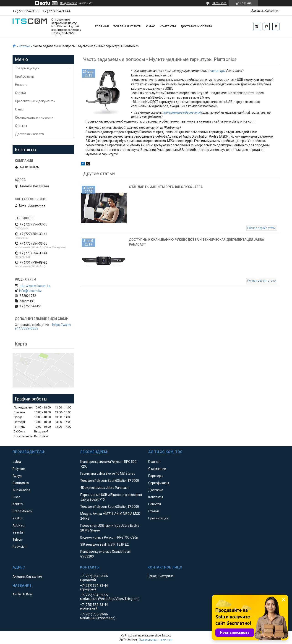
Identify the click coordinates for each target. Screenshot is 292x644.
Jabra (17, 462)
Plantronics (21, 483)
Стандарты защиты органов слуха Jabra (166, 187)
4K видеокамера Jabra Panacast (104, 488)
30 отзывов (219, 3)
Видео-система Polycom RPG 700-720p (109, 537)
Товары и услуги (127, 26)
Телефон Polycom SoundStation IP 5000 (110, 507)
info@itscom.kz (30, 291)
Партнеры (156, 476)
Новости (21, 85)
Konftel (18, 504)
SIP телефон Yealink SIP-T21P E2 (104, 545)
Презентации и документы (35, 101)
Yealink (18, 518)
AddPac (18, 525)
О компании (157, 469)
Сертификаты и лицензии (34, 118)
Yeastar (18, 532)
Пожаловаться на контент (156, 640)
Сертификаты (159, 483)
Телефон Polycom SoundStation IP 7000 (110, 481)
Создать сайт (69, 3)
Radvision (20, 547)
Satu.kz (166, 636)
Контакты (168, 26)
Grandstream (22, 511)
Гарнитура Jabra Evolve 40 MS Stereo (108, 474)
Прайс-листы (25, 76)
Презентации (158, 518)
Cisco (16, 497)
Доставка (156, 490)
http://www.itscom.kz (35, 286)
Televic (18, 539)
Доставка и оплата (196, 26)
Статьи (24, 46)
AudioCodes (21, 490)
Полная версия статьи (262, 228)
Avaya (17, 476)
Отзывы (21, 126)
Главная (102, 26)
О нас (151, 26)
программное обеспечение (182, 113)
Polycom (19, 469)
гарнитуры (218, 71)
